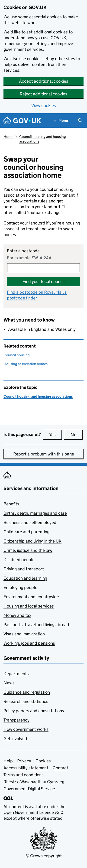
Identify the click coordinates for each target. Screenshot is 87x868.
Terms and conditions (24, 775)
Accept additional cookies (44, 81)
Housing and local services (29, 606)
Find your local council (44, 281)
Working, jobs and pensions (29, 643)
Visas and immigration (24, 634)
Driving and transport (24, 569)
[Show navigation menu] (61, 121)
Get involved (15, 739)
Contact (60, 768)
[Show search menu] (80, 121)
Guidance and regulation (27, 692)
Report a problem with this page (44, 454)
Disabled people (19, 560)
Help (8, 761)
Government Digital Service (29, 789)
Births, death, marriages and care (35, 513)
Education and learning (25, 578)
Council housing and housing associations (43, 139)
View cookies (44, 106)
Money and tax (17, 615)
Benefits (11, 504)
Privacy (24, 761)
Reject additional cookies (43, 94)
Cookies (43, 761)
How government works (26, 729)
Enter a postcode (23, 251)
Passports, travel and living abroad (36, 625)
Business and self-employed (30, 522)
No (77, 435)
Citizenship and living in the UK (32, 541)
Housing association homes (26, 364)
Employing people (20, 587)
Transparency (16, 720)
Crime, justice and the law (28, 550)
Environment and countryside (31, 597)
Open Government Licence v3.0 (33, 812)
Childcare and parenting (26, 532)
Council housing (17, 355)
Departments (16, 674)
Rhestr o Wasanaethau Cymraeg (34, 782)
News (9, 683)
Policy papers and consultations (34, 711)
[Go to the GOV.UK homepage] (22, 121)
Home (8, 137)
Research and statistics (26, 701)
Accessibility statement (26, 768)
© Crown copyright (44, 856)
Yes (55, 435)
